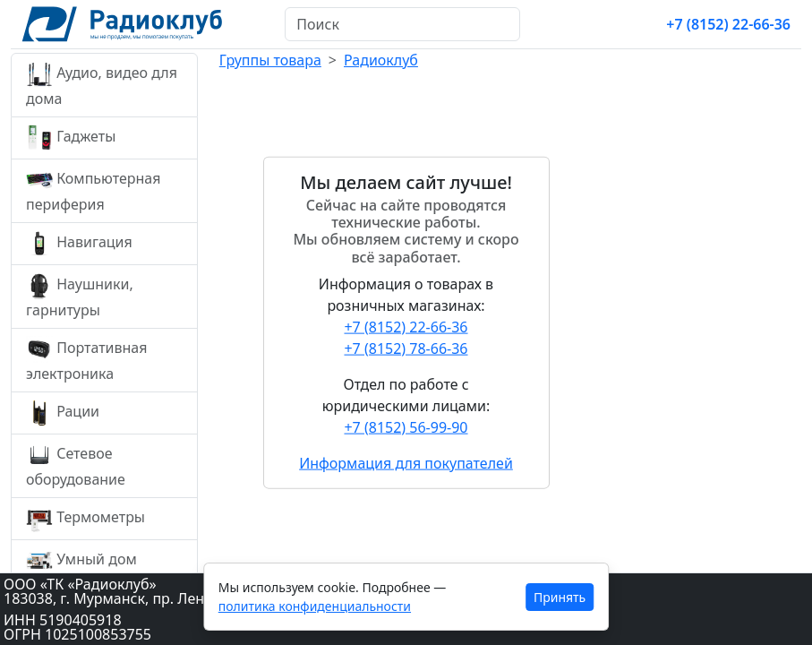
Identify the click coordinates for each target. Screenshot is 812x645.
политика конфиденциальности (315, 606)
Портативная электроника (87, 360)
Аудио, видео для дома (102, 85)
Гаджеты (71, 138)
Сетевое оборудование (76, 465)
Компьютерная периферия (93, 190)
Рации (63, 413)
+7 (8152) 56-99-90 (406, 426)
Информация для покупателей (406, 462)
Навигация (79, 244)
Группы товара (270, 60)
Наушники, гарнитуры (80, 296)
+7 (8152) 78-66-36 (406, 348)
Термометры (85, 519)
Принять (560, 597)
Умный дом (81, 561)
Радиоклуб (381, 60)
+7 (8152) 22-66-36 (728, 24)
